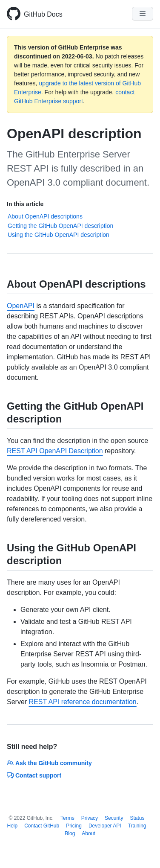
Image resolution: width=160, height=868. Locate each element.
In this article (25, 204)
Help (12, 826)
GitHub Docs (43, 14)
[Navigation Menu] (143, 14)
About (88, 833)
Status (137, 818)
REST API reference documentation (83, 702)
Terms (67, 818)
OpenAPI (21, 306)
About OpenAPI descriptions (45, 216)
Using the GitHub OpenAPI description (59, 235)
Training (137, 826)
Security (114, 818)
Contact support (34, 775)
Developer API (105, 826)
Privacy (90, 818)
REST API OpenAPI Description (55, 451)
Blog (70, 833)
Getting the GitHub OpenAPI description (60, 226)
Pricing (74, 826)
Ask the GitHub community (49, 763)
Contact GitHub (42, 826)
